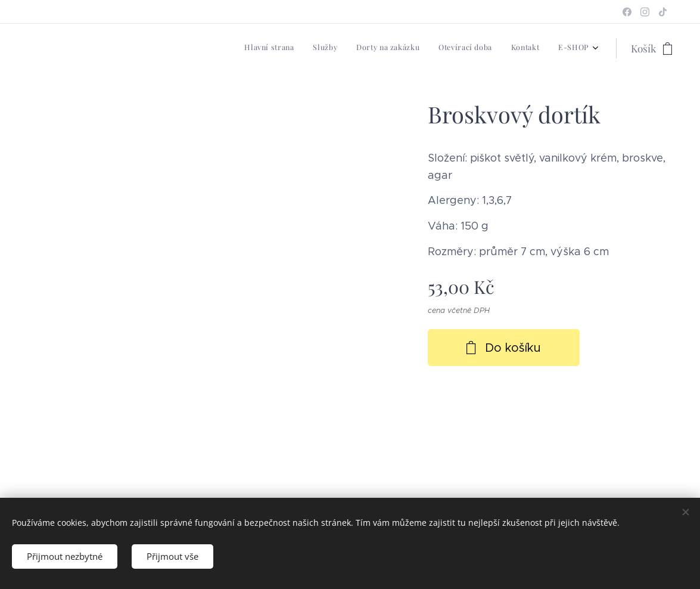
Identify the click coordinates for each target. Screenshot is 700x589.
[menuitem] (497, 48)
